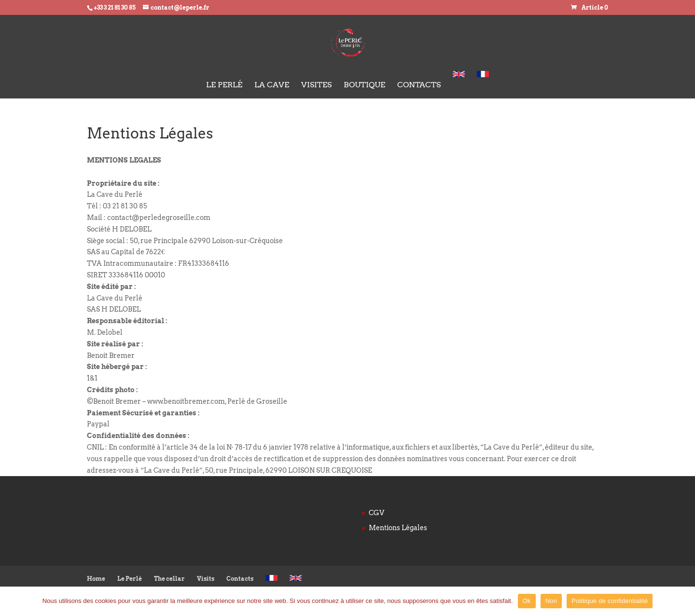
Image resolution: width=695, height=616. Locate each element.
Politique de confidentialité (610, 601)
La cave (272, 85)
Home (96, 579)
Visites (316, 85)
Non (551, 601)
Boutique (364, 85)
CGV (376, 513)
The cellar (169, 579)
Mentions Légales (398, 528)
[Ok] (683, 601)
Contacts (419, 85)
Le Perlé (224, 85)
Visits (206, 579)
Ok (527, 601)
